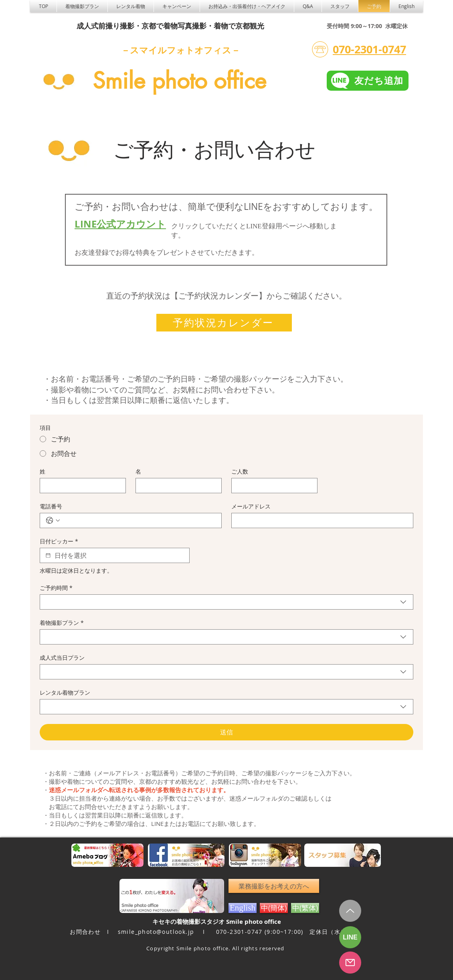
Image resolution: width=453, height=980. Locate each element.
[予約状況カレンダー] (224, 323)
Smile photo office (179, 81)
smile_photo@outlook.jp (156, 932)
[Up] (350, 911)
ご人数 (240, 471)
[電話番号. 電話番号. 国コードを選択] (53, 520)
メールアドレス (251, 506)
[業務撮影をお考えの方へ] (274, 886)
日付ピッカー (59, 541)
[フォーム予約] (350, 963)
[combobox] (226, 602)
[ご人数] (272, 486)
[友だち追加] (368, 81)
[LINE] (350, 937)
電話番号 (51, 506)
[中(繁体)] (305, 908)
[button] (131, 6)
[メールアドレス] (320, 520)
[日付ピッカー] (48, 555)
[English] (243, 908)
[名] (176, 486)
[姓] (80, 486)
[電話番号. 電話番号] (139, 520)
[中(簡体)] (274, 908)
